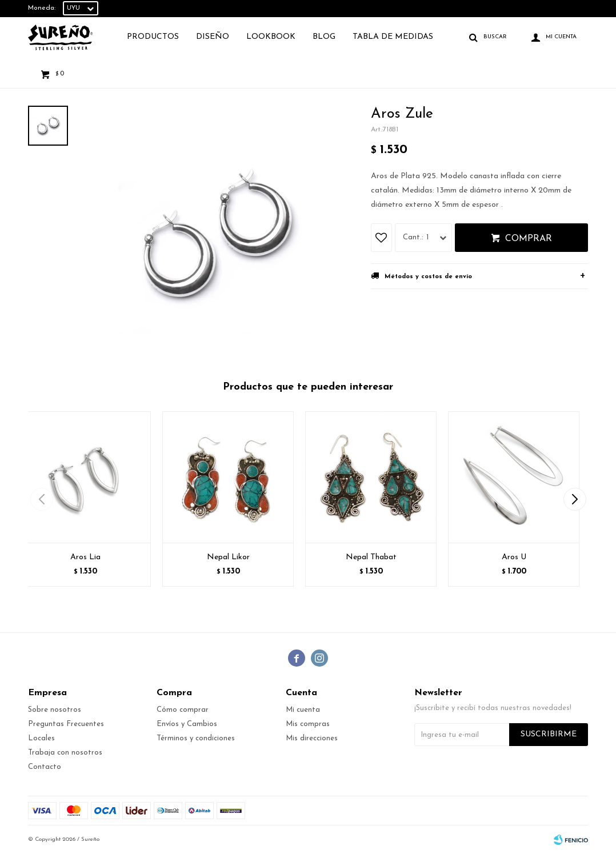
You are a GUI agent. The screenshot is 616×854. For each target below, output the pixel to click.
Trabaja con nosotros (65, 753)
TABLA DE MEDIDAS (393, 37)
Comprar (529, 239)
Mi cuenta (303, 710)
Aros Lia (85, 557)
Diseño (213, 37)
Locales (41, 738)
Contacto (45, 767)
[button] (575, 499)
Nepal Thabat (371, 557)
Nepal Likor (228, 557)
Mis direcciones (312, 738)
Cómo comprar (183, 710)
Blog (324, 37)
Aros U (514, 557)
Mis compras (308, 724)
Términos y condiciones (196, 738)
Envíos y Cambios (187, 724)
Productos (153, 37)
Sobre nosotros (55, 710)
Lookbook (271, 37)
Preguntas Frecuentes (66, 724)
